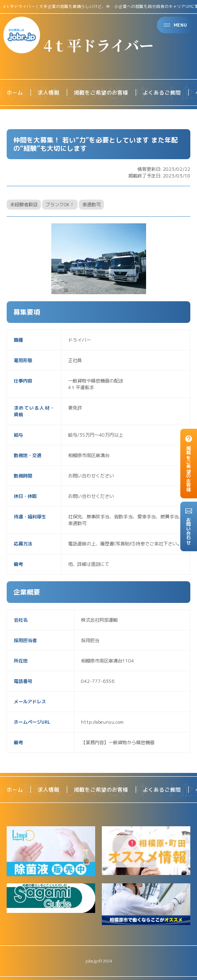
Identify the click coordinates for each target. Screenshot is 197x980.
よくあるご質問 (162, 92)
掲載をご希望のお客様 (101, 92)
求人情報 (48, 92)
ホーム (15, 92)
